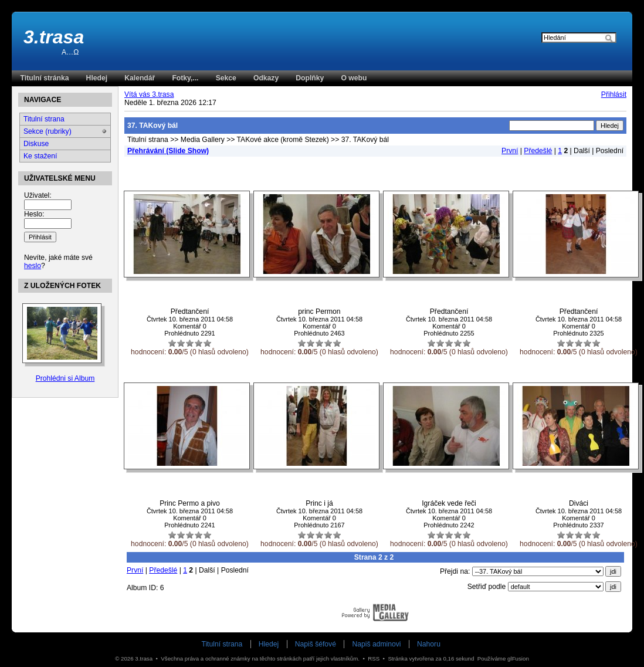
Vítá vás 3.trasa (149, 94)
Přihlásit (614, 94)
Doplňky (310, 78)
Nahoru (429, 644)
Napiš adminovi (376, 644)
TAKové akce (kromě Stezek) (283, 140)
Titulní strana (148, 140)
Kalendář (140, 78)
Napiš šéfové (316, 644)
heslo (33, 266)
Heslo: (34, 214)
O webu (354, 78)
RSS (374, 658)
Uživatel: (38, 195)
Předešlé (538, 151)
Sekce (226, 78)
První (510, 151)
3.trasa (54, 37)
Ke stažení (40, 156)
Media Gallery (203, 140)
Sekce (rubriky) (48, 131)
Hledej (97, 78)
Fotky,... (185, 78)
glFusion (518, 658)
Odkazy (266, 78)
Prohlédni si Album (65, 378)
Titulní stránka (45, 78)
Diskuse (36, 144)
